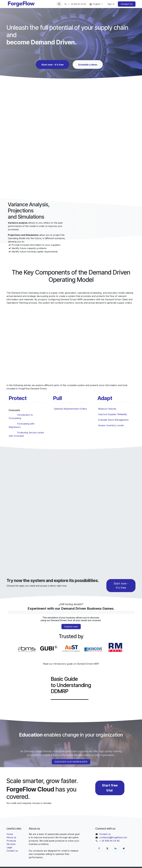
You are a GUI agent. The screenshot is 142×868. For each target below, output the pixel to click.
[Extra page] (124, 848)
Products (11, 841)
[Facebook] (99, 848)
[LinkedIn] (116, 848)
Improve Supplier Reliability (113, 414)
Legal (9, 847)
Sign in (111, 4)
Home (10, 834)
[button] (59, 4)
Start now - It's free (121, 586)
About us (11, 837)
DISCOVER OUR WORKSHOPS (71, 762)
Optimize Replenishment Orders (70, 409)
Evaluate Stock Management (113, 420)
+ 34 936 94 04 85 (109, 841)
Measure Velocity (107, 409)
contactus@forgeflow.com (113, 837)
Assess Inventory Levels (111, 425)
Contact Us (127, 4)
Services (11, 844)
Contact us (12, 851)
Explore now (71, 627)
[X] (107, 848)
